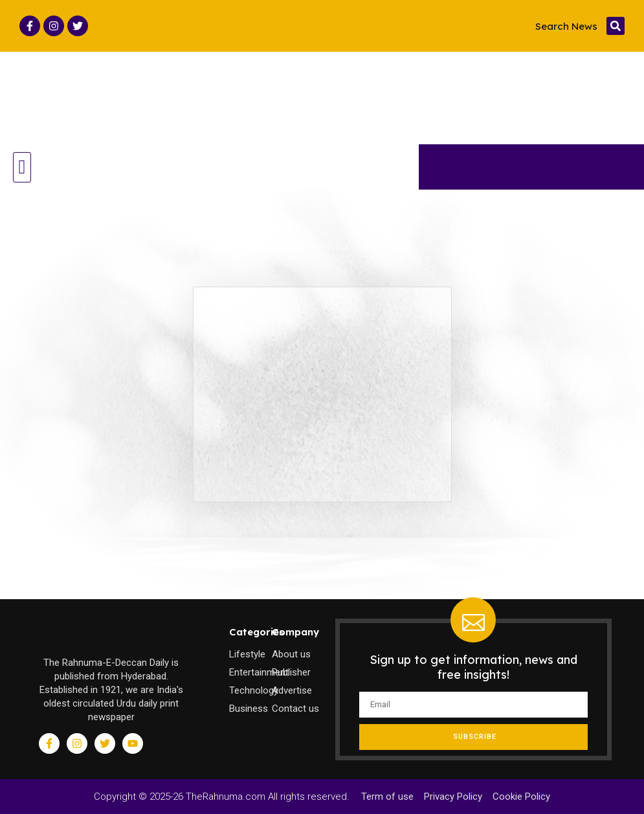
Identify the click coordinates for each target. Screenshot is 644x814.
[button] (616, 26)
